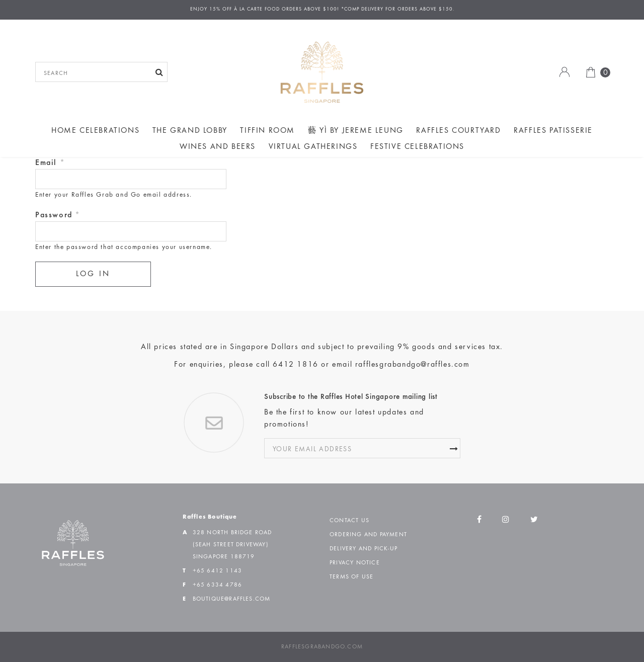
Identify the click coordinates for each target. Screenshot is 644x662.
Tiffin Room (267, 131)
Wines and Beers (218, 147)
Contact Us (349, 521)
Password (58, 215)
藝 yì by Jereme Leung (356, 131)
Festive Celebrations (417, 147)
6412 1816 (295, 365)
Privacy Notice (355, 563)
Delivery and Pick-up (364, 549)
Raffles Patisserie (553, 131)
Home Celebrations (95, 131)
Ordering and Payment (368, 535)
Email (50, 163)
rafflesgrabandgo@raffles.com (413, 365)
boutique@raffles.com (232, 599)
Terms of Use (351, 577)
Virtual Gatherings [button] (313, 147)
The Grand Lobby (190, 131)
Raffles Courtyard (458, 131)
